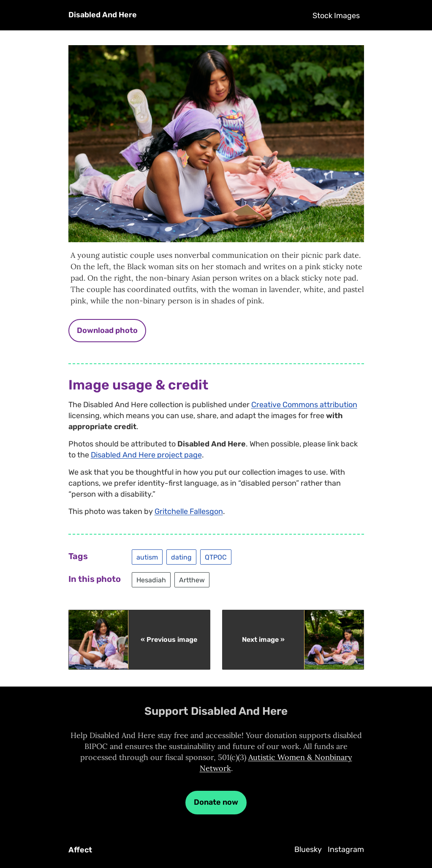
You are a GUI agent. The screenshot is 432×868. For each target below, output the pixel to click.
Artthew (192, 580)
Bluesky (308, 849)
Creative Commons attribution (304, 405)
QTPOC (216, 557)
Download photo (107, 330)
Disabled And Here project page (146, 455)
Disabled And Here (103, 15)
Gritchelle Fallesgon (189, 511)
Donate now (216, 802)
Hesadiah (151, 580)
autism (147, 557)
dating (181, 557)
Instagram (346, 849)
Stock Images (336, 16)
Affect (80, 850)
